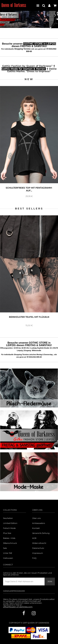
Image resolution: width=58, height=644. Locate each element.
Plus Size (7, 533)
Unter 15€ (8, 553)
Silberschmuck (10, 543)
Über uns (36, 518)
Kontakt (36, 528)
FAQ (34, 558)
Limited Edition (10, 523)
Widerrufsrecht (39, 543)
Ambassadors (39, 523)
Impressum (38, 553)
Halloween (8, 558)
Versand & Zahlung (41, 533)
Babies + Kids (9, 538)
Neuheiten (8, 518)
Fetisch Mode (9, 528)
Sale (5, 548)
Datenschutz (38, 548)
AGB (34, 538)
